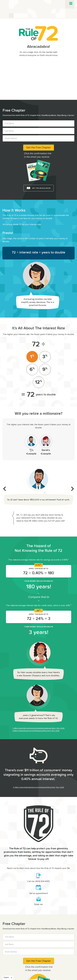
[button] (71, 3)
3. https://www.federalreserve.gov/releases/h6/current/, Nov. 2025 (38, 787)
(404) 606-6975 (42, 881)
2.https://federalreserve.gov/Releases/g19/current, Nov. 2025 (36, 731)
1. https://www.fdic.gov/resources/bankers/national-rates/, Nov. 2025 (38, 728)
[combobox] (8, 978)
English (6, 978)
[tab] (32, 357)
